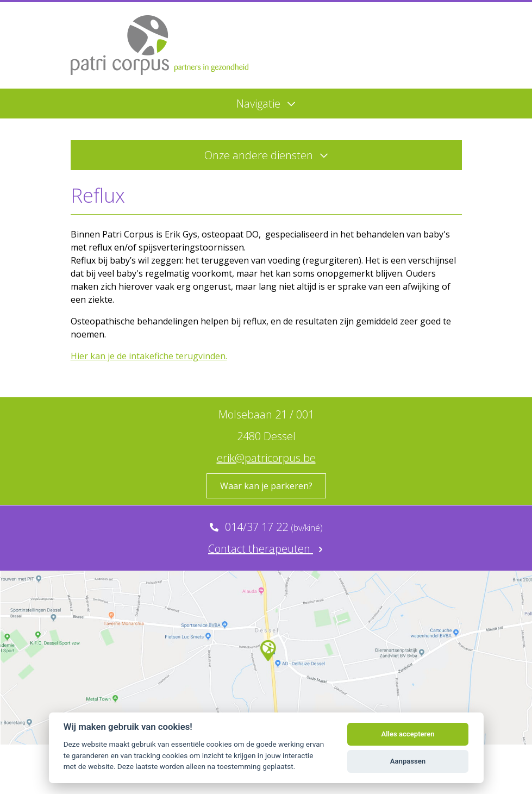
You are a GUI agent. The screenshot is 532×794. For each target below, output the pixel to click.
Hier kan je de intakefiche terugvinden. (149, 356)
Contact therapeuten (266, 549)
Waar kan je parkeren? (266, 486)
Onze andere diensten (266, 155)
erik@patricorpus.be (266, 458)
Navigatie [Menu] (266, 104)
